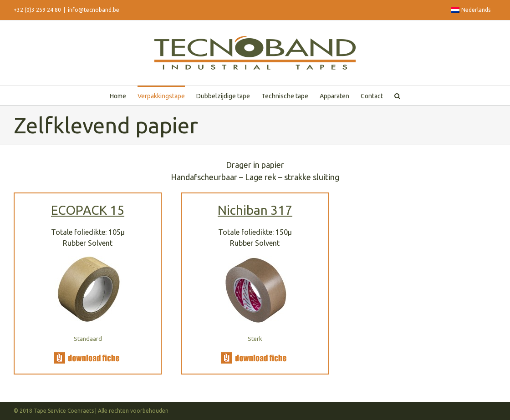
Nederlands (471, 10)
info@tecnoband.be (94, 10)
